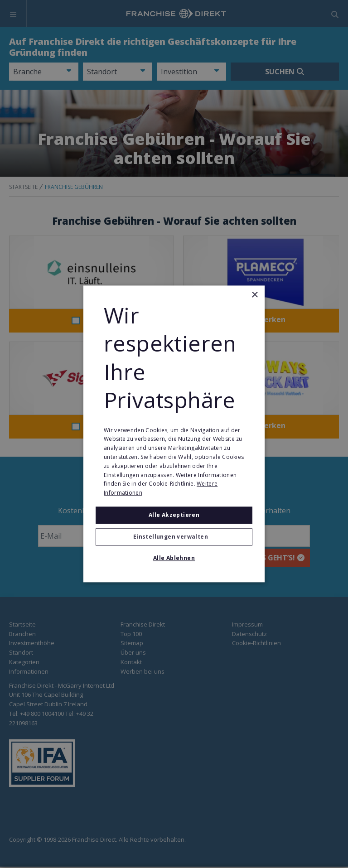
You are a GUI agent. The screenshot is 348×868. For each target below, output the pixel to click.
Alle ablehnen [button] (174, 558)
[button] (174, 537)
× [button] (254, 295)
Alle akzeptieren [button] (174, 515)
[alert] (174, 434)
